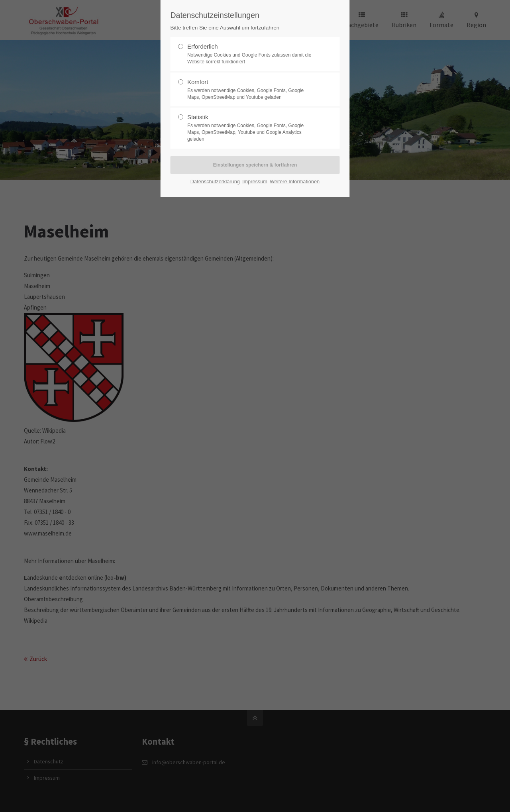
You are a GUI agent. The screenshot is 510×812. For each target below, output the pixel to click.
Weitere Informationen (295, 181)
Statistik (252, 128)
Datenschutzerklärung (215, 181)
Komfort (252, 90)
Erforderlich (252, 54)
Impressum (255, 181)
